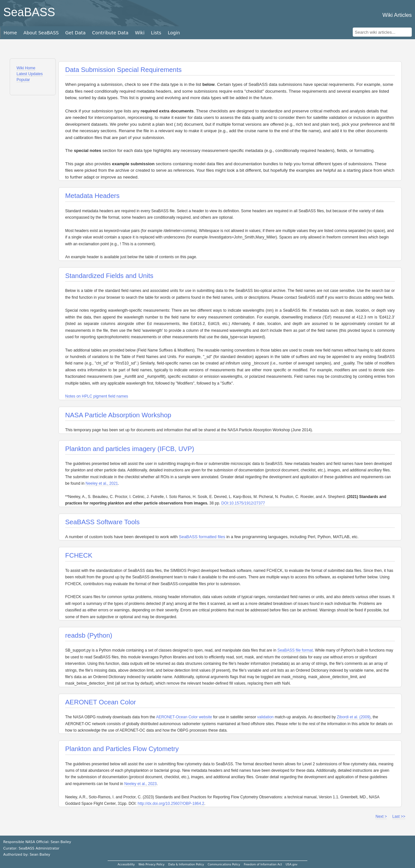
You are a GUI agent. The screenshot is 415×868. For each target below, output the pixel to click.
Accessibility (126, 864)
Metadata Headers (92, 196)
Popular (23, 80)
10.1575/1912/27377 (247, 503)
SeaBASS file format (295, 650)
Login (174, 33)
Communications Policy (224, 864)
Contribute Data (110, 33)
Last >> (399, 816)
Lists (156, 33)
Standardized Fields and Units (109, 276)
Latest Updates (30, 74)
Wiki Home (26, 68)
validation (265, 717)
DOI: (225, 503)
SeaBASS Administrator (39, 848)
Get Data (75, 33)
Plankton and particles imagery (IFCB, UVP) (130, 449)
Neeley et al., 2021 (102, 483)
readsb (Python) (89, 635)
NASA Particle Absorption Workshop (118, 415)
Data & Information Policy (186, 864)
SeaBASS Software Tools (102, 522)
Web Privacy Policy (151, 864)
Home (10, 33)
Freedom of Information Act (263, 864)
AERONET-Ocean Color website (184, 717)
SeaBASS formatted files (202, 537)
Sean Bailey (40, 855)
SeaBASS (29, 12)
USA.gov (291, 864)
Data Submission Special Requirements (123, 70)
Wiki (140, 33)
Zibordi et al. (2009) (354, 717)
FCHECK (79, 555)
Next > (381, 816)
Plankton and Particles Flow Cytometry (122, 749)
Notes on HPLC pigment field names (97, 396)
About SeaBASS (41, 33)
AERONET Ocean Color (101, 702)
